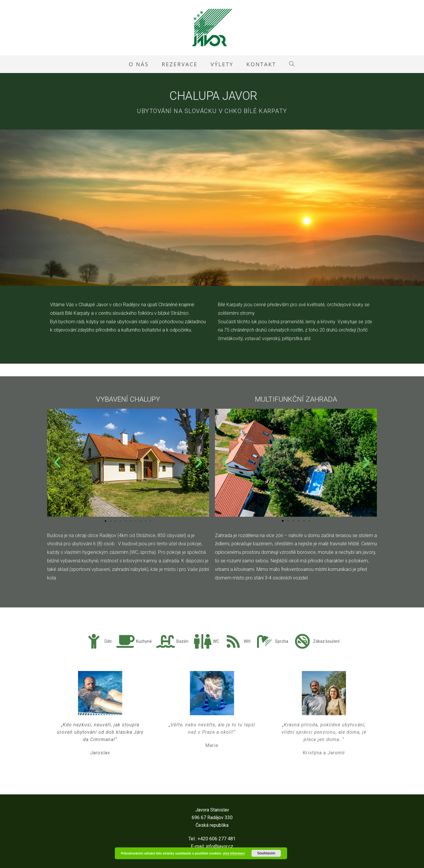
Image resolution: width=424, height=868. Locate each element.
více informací (234, 853)
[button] (57, 463)
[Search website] (292, 64)
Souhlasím (266, 853)
